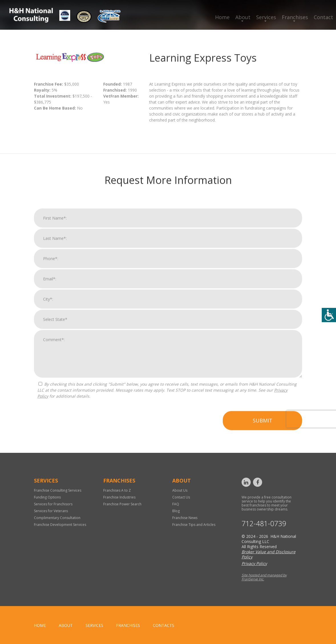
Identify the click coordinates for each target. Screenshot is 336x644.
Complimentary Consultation (57, 518)
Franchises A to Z (117, 490)
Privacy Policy (254, 563)
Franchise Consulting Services (58, 490)
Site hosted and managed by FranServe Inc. (264, 577)
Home (222, 17)
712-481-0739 (264, 523)
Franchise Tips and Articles (194, 525)
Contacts (164, 625)
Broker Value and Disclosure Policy (269, 554)
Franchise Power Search (122, 504)
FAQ (176, 504)
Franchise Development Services (60, 525)
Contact (323, 17)
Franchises (295, 17)
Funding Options (47, 497)
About (243, 17)
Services (266, 17)
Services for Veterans (51, 511)
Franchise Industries (119, 497)
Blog (176, 511)
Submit (263, 429)
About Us (180, 490)
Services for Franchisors (53, 504)
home (40, 625)
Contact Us (181, 497)
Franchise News (185, 518)
